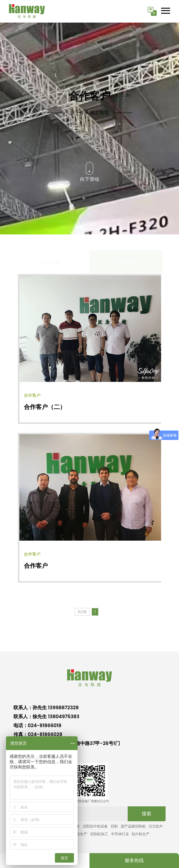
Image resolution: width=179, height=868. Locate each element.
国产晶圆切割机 (133, 826)
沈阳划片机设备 (95, 826)
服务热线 (134, 860)
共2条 (82, 612)
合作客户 (36, 566)
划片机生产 (141, 834)
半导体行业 (120, 834)
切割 (114, 826)
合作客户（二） (45, 407)
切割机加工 (99, 834)
